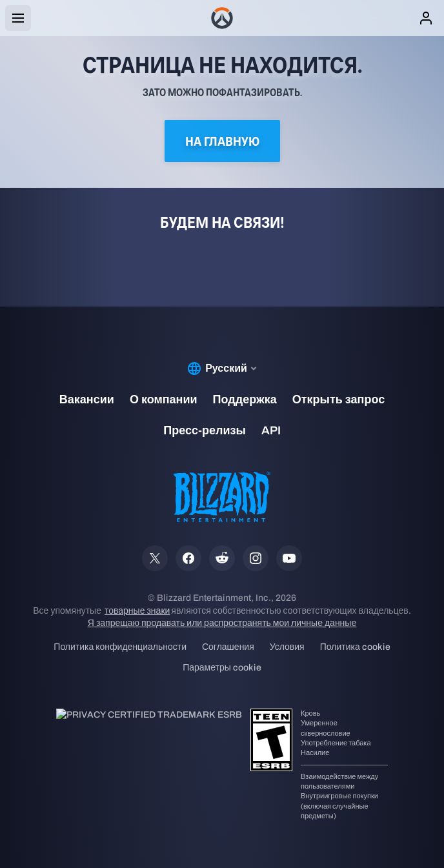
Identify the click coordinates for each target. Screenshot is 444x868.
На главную (222, 141)
